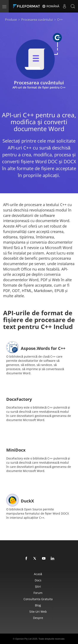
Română (51, 6)
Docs (38, 580)
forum (38, 593)
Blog (38, 605)
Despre (38, 618)
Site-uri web (38, 612)
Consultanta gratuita (38, 599)
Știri (38, 586)
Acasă (38, 574)
